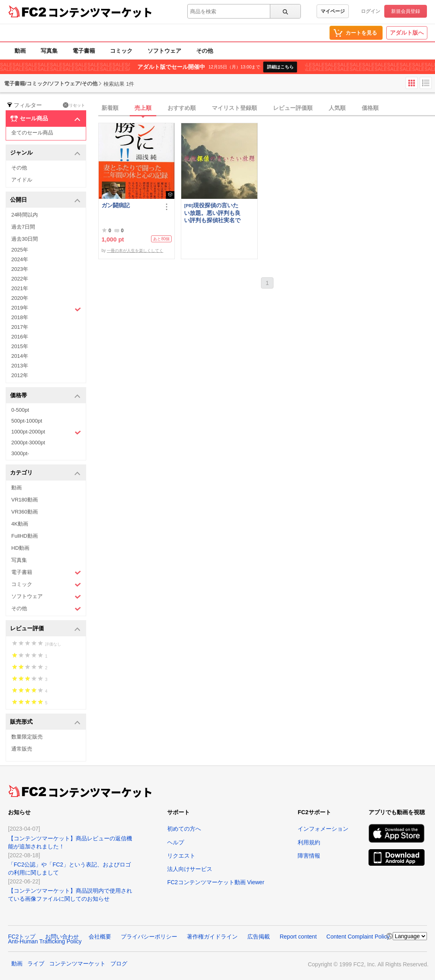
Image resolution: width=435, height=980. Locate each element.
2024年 (20, 259)
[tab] (267, 108)
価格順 (370, 108)
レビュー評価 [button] (45, 629)
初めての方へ (184, 829)
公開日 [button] (45, 200)
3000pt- (20, 453)
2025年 (20, 250)
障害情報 (309, 856)
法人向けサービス (190, 869)
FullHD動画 (25, 536)
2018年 (20, 317)
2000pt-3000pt (28, 443)
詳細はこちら (280, 67)
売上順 (143, 108)
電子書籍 (84, 51)
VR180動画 (25, 500)
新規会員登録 (406, 11)
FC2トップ (22, 937)
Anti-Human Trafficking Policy (45, 941)
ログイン (371, 11)
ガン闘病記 (116, 205)
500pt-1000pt (27, 421)
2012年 (20, 375)
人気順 (337, 108)
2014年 (20, 356)
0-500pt (20, 410)
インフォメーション (323, 829)
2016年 (20, 337)
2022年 (20, 279)
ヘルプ (176, 842)
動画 (20, 51)
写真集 (49, 51)
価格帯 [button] (45, 396)
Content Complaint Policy (358, 937)
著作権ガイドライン (212, 937)
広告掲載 (259, 937)
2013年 (20, 366)
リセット (74, 105)
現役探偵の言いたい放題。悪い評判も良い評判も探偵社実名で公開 (212, 213)
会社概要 (100, 937)
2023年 (20, 269)
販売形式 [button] (45, 722)
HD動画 (20, 548)
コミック (121, 51)
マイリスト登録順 (234, 108)
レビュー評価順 (293, 108)
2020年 (20, 298)
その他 (205, 51)
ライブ (36, 963)
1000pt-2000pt (46, 432)
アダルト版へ (407, 33)
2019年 (46, 309)
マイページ (333, 11)
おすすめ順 (182, 108)
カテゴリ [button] (45, 473)
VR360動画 (25, 512)
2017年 (20, 327)
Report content (298, 937)
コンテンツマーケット (100, 12)
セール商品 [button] (45, 119)
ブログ (119, 963)
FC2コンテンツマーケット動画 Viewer (216, 882)
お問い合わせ (62, 937)
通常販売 (22, 749)
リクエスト (181, 856)
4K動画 (20, 524)
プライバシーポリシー (149, 937)
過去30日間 (25, 239)
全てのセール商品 (32, 133)
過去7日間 (23, 227)
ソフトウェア (164, 51)
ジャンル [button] (45, 153)
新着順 (110, 108)
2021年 (20, 288)
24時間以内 (25, 215)
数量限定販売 (27, 737)
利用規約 (309, 842)
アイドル (22, 180)
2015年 (20, 346)
